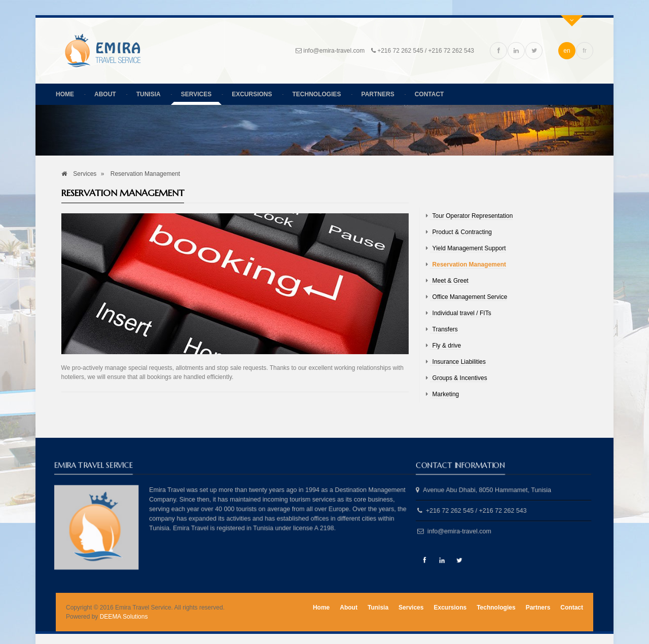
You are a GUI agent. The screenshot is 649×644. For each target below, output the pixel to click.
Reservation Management (469, 264)
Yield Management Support (469, 248)
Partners (378, 94)
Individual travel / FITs (462, 313)
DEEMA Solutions (124, 617)
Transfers (445, 329)
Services (196, 94)
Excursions (252, 94)
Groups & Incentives (460, 378)
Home (65, 94)
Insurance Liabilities (459, 362)
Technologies (317, 94)
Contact (429, 94)
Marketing (446, 394)
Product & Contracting (462, 232)
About (105, 94)
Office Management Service (470, 297)
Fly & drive (447, 346)
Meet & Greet (450, 281)
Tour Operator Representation (473, 216)
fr (584, 51)
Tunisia (149, 94)
